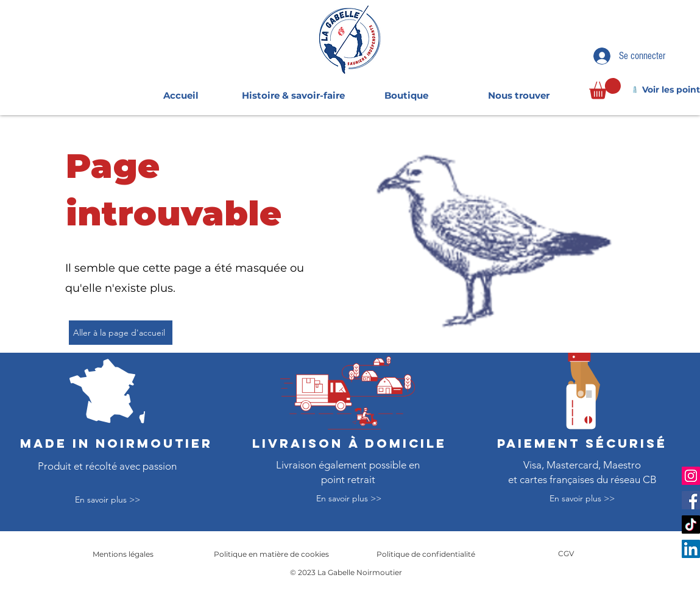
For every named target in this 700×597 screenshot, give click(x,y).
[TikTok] (691, 525)
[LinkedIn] (691, 549)
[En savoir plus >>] (107, 500)
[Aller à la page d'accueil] (121, 333)
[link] (605, 89)
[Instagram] (691, 476)
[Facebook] (691, 500)
